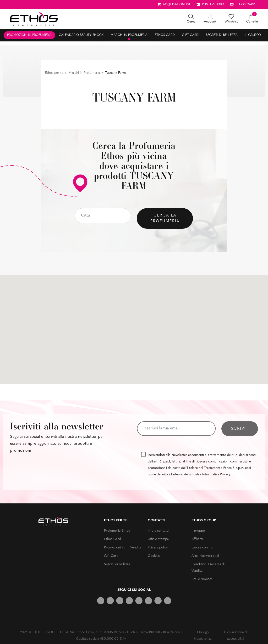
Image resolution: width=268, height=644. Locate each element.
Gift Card (190, 35)
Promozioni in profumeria (29, 35)
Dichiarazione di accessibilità (236, 636)
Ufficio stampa (158, 539)
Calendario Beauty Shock (81, 35)
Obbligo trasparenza (203, 636)
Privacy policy (158, 548)
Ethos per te (54, 73)
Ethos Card (165, 35)
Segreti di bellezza (222, 35)
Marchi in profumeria (129, 35)
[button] (191, 19)
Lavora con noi (202, 548)
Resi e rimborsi (202, 579)
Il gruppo (253, 35)
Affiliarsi (197, 539)
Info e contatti (158, 531)
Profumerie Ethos (117, 531)
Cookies (154, 556)
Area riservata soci (205, 556)
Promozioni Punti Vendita (123, 548)
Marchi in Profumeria (84, 73)
